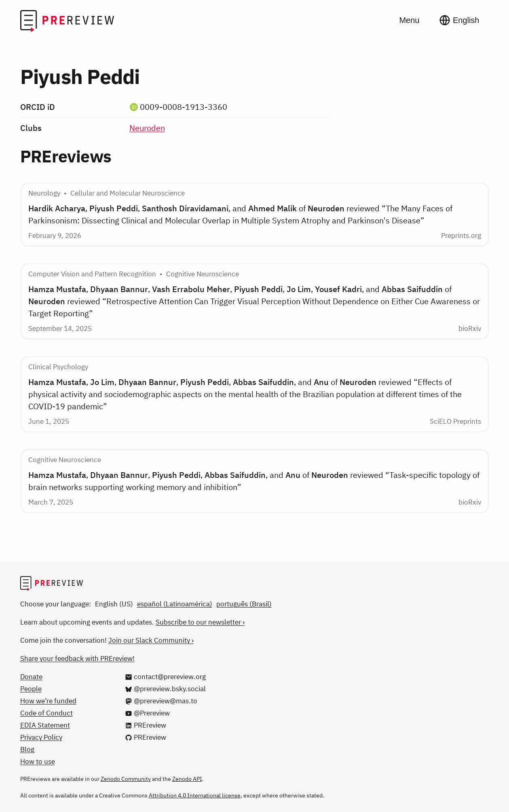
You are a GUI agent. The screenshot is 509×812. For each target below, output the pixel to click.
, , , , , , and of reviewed (254, 301)
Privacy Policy (41, 737)
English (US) (114, 604)
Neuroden (147, 128)
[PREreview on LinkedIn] (146, 725)
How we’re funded (48, 701)
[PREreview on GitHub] (146, 737)
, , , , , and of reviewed (245, 394)
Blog (27, 749)
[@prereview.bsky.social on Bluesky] (165, 689)
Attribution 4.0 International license (195, 795)
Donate (31, 677)
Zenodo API (187, 779)
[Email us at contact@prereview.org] (165, 677)
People (31, 689)
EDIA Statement (45, 725)
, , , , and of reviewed (254, 481)
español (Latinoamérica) (175, 604)
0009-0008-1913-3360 (184, 107)
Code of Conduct (46, 713)
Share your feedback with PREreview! (77, 658)
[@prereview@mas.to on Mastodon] (161, 701)
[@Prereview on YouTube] (147, 713)
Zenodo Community (126, 779)
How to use (38, 762)
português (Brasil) (244, 604)
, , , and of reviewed (240, 214)
